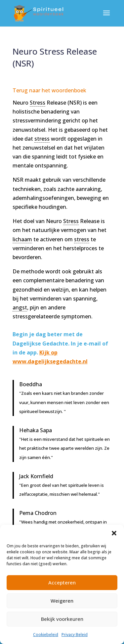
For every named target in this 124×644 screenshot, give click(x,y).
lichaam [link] (22, 239)
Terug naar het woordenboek (49, 90)
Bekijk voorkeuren (62, 619)
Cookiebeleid (46, 635)
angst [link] (20, 307)
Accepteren (62, 582)
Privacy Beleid (75, 635)
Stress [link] (38, 103)
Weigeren (62, 601)
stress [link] (42, 139)
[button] (114, 533)
